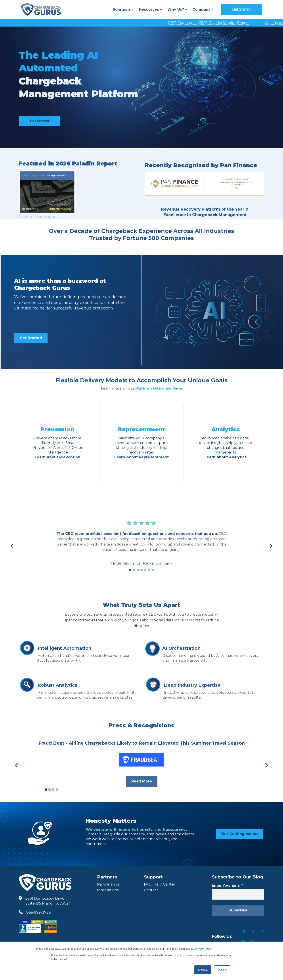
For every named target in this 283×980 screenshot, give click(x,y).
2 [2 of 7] (134, 570)
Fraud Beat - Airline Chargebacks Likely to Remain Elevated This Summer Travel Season (142, 743)
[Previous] (12, 546)
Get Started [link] (31, 338)
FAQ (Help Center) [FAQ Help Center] (160, 884)
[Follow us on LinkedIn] (243, 932)
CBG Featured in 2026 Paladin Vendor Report (220, 23)
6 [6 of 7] (149, 570)
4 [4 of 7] (141, 570)
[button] (123, 10)
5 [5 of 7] (145, 570)
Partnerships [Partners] (108, 884)
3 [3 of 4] (53, 790)
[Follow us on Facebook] (253, 932)
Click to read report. (38, 217)
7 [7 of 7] (153, 570)
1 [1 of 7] (130, 570)
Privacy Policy (203, 949)
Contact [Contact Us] (151, 890)
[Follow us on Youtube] (243, 941)
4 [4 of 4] (57, 790)
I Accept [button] (203, 970)
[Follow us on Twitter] (263, 932)
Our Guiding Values (240, 834)
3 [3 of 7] (138, 570)
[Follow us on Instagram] (253, 941)
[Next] (271, 546)
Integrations (108, 890)
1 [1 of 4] (46, 790)
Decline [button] (222, 970)
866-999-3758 (39, 912)
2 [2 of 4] (50, 790)
